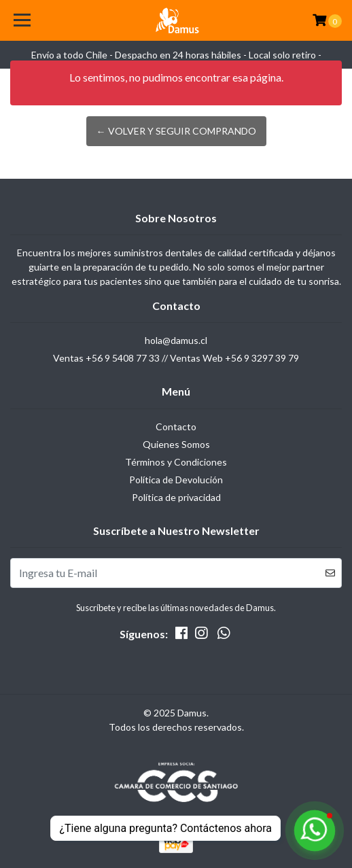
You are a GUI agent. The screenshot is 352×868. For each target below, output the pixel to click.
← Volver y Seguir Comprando (176, 131)
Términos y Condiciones (176, 462)
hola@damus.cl (176, 340)
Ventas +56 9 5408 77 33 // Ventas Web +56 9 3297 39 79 (176, 358)
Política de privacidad (176, 497)
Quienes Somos (176, 444)
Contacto (176, 427)
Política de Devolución (176, 480)
